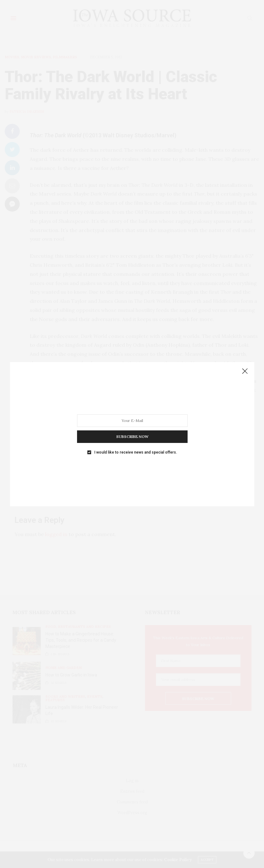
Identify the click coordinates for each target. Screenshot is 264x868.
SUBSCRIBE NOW (132, 416)
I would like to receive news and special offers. (135, 425)
